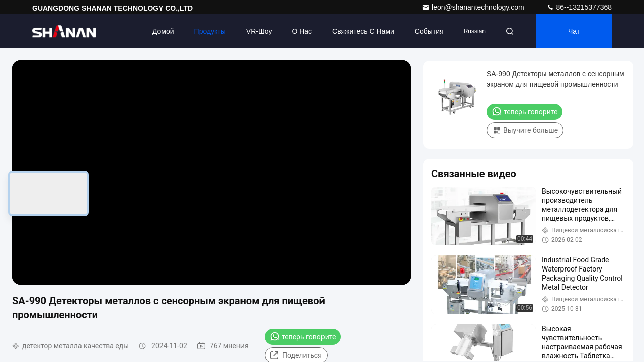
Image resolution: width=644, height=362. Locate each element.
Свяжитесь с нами (363, 31)
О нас (302, 31)
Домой (163, 31)
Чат (574, 31)
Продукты (210, 31)
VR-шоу (259, 31)
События (429, 31)
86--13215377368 (579, 7)
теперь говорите (303, 336)
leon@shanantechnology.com (474, 7)
